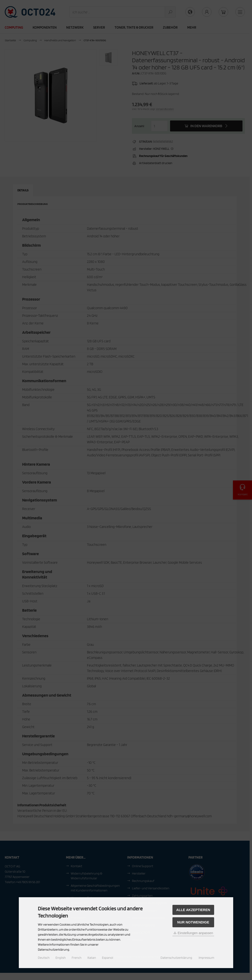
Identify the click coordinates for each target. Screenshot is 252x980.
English (61, 958)
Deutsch (44, 958)
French (77, 958)
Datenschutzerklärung (176, 958)
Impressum (206, 958)
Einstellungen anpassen (193, 933)
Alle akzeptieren (193, 910)
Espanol (108, 958)
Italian (92, 958)
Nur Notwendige (193, 922)
